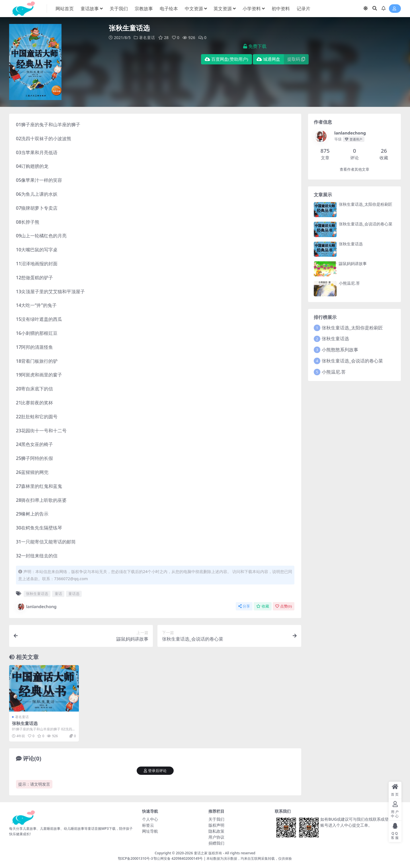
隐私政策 (216, 831)
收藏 (263, 606)
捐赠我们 (216, 843)
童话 (58, 594)
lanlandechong (36, 607)
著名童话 (147, 37)
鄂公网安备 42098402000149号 (178, 858)
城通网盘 (268, 59)
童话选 (74, 594)
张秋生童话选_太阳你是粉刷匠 (366, 204)
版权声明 (216, 825)
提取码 (296, 59)
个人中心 (150, 819)
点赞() (284, 606)
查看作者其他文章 (354, 169)
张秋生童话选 (37, 594)
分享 (244, 606)
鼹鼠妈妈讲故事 (353, 263)
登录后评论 (155, 771)
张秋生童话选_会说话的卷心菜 (366, 224)
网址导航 (150, 831)
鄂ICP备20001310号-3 (135, 858)
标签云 (148, 825)
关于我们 (216, 819)
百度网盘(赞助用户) (226, 59)
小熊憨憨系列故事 (340, 350)
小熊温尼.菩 (349, 283)
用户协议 (216, 837)
